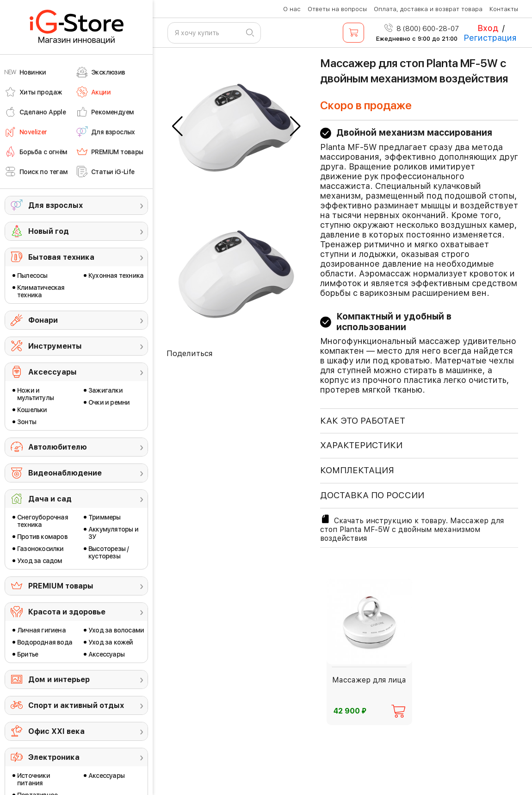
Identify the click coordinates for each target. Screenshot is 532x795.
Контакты (504, 9)
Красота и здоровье (67, 612)
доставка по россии (372, 495)
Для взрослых (56, 205)
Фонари (43, 320)
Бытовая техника (61, 257)
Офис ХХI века (56, 731)
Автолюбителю (58, 447)
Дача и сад (50, 499)
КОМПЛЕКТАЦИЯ (357, 470)
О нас (292, 9)
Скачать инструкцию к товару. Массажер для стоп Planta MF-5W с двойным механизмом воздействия (412, 528)
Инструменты (55, 346)
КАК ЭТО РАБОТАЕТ (363, 421)
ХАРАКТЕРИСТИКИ (361, 445)
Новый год (49, 231)
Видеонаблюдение (65, 473)
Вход (488, 28)
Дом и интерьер (59, 679)
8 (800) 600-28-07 (422, 29)
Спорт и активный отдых (76, 705)
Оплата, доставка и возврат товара (428, 9)
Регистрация (490, 38)
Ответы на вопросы (337, 9)
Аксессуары (53, 372)
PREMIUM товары (61, 586)
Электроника (54, 757)
